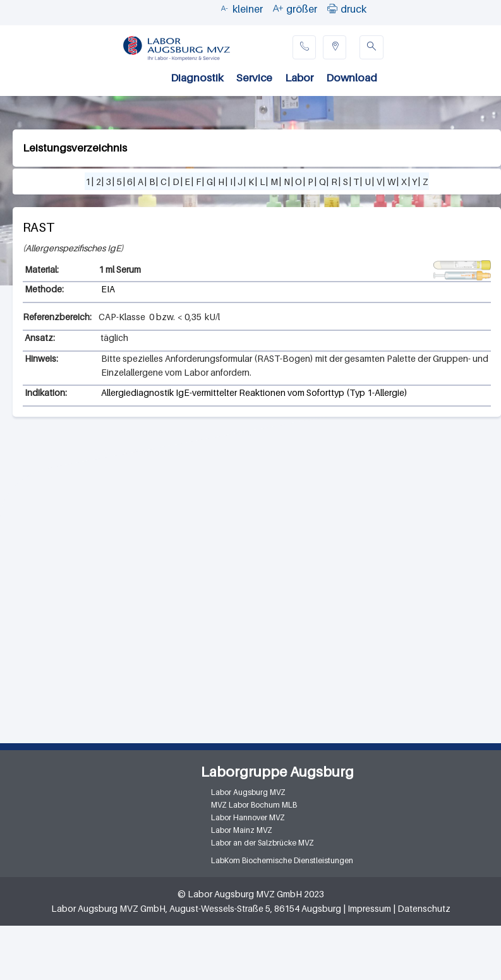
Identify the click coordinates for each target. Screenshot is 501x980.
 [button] (332, 8)
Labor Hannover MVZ (248, 817)
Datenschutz (424, 908)
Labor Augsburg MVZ (248, 792)
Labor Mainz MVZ (242, 830)
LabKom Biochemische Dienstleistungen (282, 860)
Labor (299, 78)
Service (254, 78)
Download (352, 78)
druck (353, 9)
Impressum (369, 908)
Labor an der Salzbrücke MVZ (263, 843)
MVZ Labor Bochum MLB (254, 805)
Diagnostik (197, 78)
